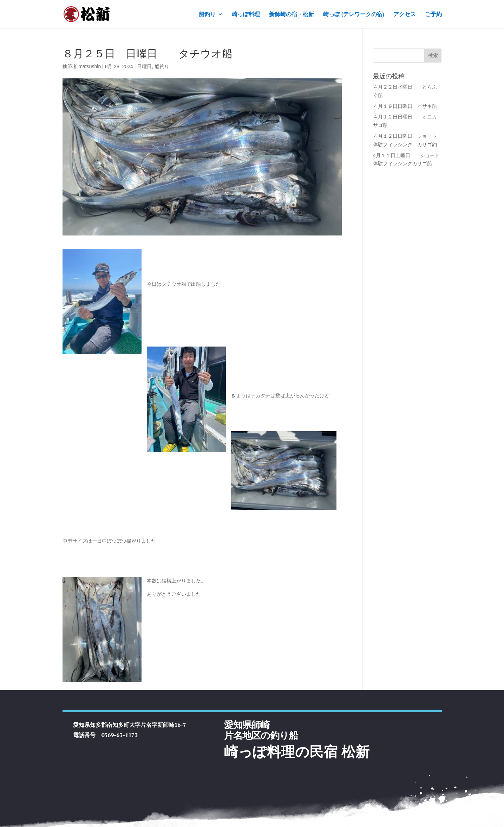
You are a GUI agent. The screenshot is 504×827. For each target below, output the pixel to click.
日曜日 (144, 66)
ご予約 (433, 15)
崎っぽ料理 (246, 15)
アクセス (405, 15)
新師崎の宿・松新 (292, 15)
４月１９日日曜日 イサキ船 (405, 106)
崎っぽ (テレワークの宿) (354, 15)
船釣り (207, 15)
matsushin (90, 66)
